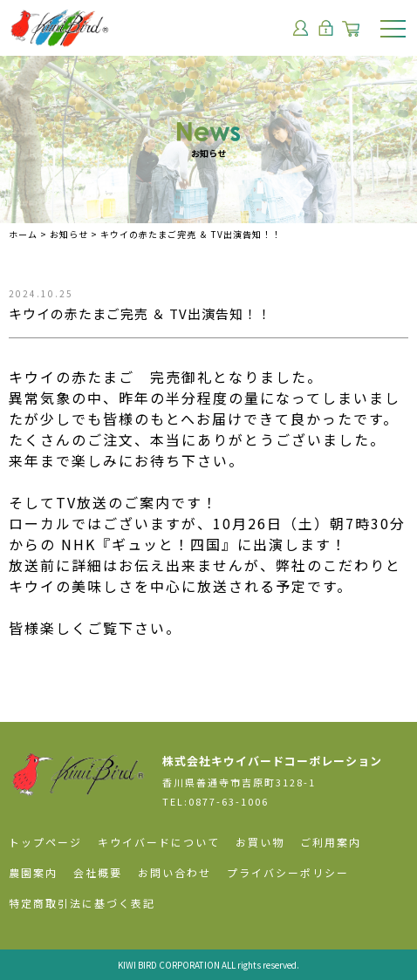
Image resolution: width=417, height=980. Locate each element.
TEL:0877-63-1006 (215, 801)
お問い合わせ (174, 872)
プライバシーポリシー (288, 872)
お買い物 (260, 842)
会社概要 (98, 872)
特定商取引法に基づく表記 (82, 903)
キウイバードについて (159, 842)
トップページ (45, 842)
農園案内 (33, 872)
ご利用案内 (331, 842)
